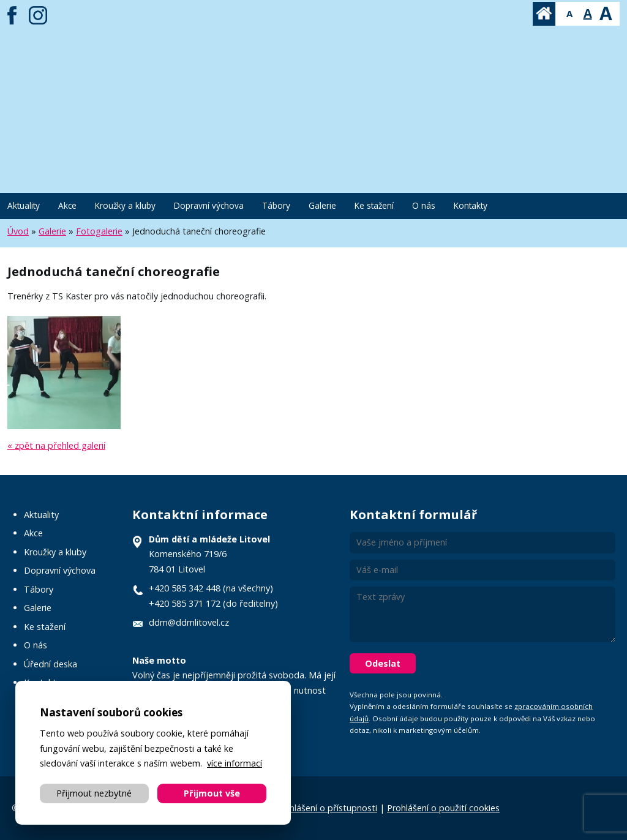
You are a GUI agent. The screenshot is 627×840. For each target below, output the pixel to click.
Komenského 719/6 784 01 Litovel (209, 554)
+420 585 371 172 (185, 603)
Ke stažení (374, 205)
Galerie (322, 205)
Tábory (276, 205)
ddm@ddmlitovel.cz (189, 622)
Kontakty (471, 205)
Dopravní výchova (209, 205)
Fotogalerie (99, 231)
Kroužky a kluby (125, 205)
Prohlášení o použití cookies (443, 808)
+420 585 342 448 (185, 588)
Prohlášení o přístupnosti (326, 808)
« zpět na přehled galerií (56, 445)
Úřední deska (51, 664)
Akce (67, 205)
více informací (235, 763)
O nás (424, 205)
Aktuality (24, 205)
